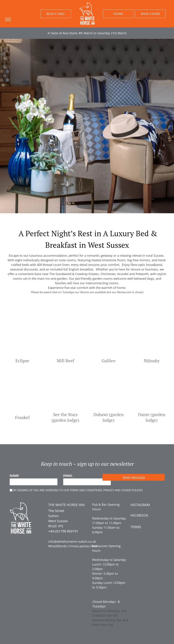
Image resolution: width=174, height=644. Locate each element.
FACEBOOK (139, 515)
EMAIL (68, 476)
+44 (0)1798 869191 (63, 531)
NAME (14, 476)
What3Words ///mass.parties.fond (73, 546)
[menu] (7, 19)
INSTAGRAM (140, 505)
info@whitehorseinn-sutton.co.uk (72, 541)
